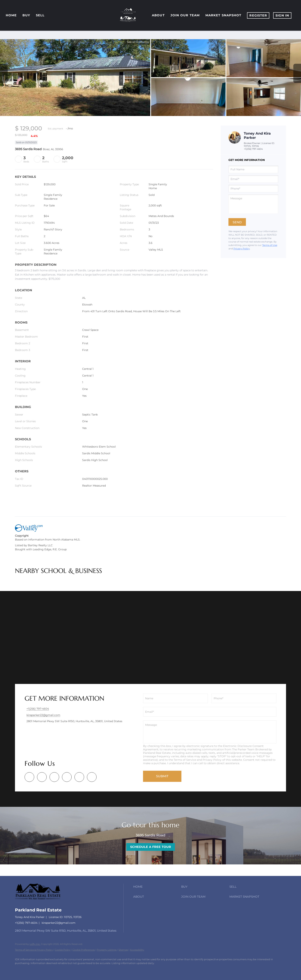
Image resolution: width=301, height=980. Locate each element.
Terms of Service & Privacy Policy (34, 950)
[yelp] (54, 777)
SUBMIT (162, 776)
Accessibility (137, 950)
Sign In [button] (282, 15)
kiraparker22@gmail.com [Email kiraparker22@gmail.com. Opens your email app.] (59, 923)
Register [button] (258, 15)
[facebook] (29, 777)
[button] (156, 887)
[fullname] (253, 169)
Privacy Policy (242, 249)
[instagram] (67, 777)
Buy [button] (26, 15)
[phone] (253, 189)
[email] (253, 179)
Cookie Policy (63, 950)
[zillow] (42, 777)
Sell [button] (40, 15)
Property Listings (107, 950)
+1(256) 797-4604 (253, 149)
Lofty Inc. (35, 944)
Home (11, 15)
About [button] (158, 15)
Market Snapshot (223, 15)
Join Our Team (185, 15)
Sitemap (123, 950)
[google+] (79, 777)
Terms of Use (270, 245)
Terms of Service (185, 760)
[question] (253, 204)
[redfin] (92, 777)
